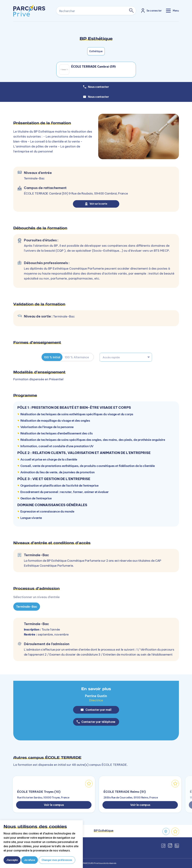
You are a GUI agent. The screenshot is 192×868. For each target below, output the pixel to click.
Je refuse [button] (30, 860)
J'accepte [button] (12, 860)
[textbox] (126, 357)
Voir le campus (54, 805)
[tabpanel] (96, 595)
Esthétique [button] (96, 51)
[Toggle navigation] (172, 11)
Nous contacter (96, 97)
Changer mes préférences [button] (57, 860)
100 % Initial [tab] (53, 357)
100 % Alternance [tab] (78, 357)
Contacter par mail (96, 710)
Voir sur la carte (96, 204)
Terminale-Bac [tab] (27, 606)
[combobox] (126, 357)
